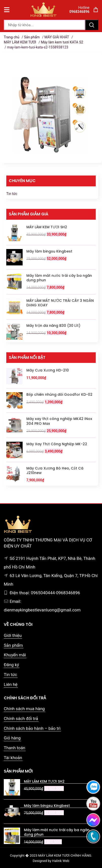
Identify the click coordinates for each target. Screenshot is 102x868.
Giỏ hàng (12, 738)
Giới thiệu (13, 635)
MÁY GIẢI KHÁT (57, 37)
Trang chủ (12, 37)
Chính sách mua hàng (24, 709)
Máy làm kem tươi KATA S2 (62, 42)
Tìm (92, 25)
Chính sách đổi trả (21, 718)
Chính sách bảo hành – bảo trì (32, 728)
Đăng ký (11, 665)
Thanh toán (14, 748)
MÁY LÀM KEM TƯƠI (20, 42)
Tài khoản (13, 758)
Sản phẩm (32, 37)
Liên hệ (11, 684)
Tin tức (12, 194)
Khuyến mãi (15, 655)
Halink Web (61, 861)
